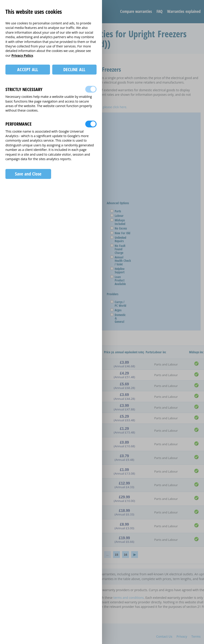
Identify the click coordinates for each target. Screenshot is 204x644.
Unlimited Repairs (119, 239)
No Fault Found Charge (118, 249)
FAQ (160, 11)
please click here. (115, 107)
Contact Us (164, 636)
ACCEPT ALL (28, 69)
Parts (116, 211)
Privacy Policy (22, 55)
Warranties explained (184, 11)
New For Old (121, 233)
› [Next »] (135, 555)
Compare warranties (136, 11)
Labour (117, 216)
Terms (196, 636)
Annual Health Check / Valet (121, 261)
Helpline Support (118, 270)
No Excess (119, 228)
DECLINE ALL (74, 69)
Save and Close (28, 174)
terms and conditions (128, 598)
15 (117, 555)
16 (126, 555)
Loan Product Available (119, 280)
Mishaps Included (118, 222)
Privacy (182, 636)
